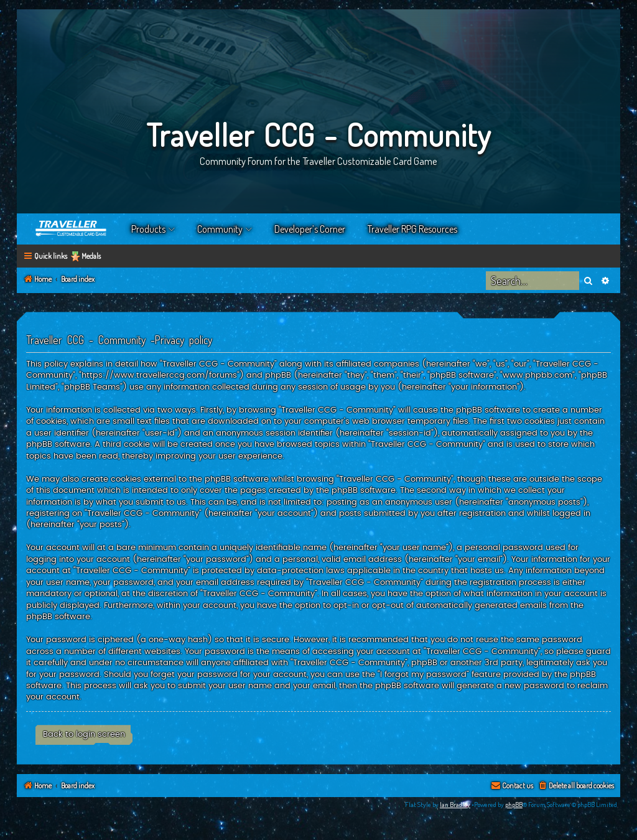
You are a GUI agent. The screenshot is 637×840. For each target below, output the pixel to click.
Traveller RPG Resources (412, 229)
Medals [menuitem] (91, 256)
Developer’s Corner (310, 229)
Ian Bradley (455, 805)
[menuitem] (576, 786)
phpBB (514, 805)
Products (148, 229)
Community (220, 229)
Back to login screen (84, 734)
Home (72, 229)
